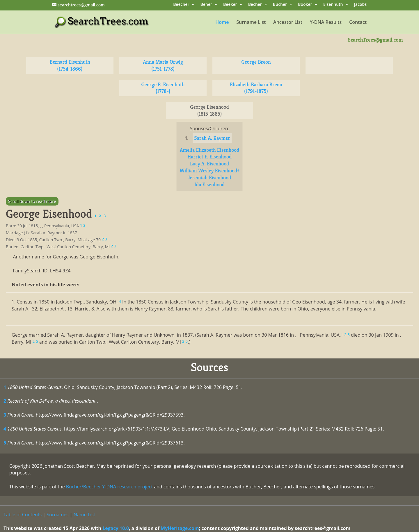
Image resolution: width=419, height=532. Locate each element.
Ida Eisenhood (210, 184)
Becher (255, 5)
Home (222, 23)
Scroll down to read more (32, 201)
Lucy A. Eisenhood (210, 164)
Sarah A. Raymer (212, 138)
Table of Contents (23, 515)
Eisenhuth (333, 5)
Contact (358, 23)
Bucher (280, 5)
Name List (85, 515)
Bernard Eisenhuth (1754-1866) (70, 65)
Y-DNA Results (326, 23)
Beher (206, 5)
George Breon (256, 62)
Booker (305, 5)
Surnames (57, 515)
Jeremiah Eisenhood (210, 177)
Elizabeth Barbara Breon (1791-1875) (256, 88)
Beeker (230, 5)
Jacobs (360, 5)
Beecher (181, 5)
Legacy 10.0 (116, 528)
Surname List (251, 23)
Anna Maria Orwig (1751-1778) (163, 65)
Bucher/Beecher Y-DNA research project (109, 487)
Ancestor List (288, 23)
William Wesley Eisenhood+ (210, 171)
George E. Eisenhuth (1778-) (163, 88)
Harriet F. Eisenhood (210, 157)
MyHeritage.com (180, 528)
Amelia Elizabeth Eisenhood (210, 150)
